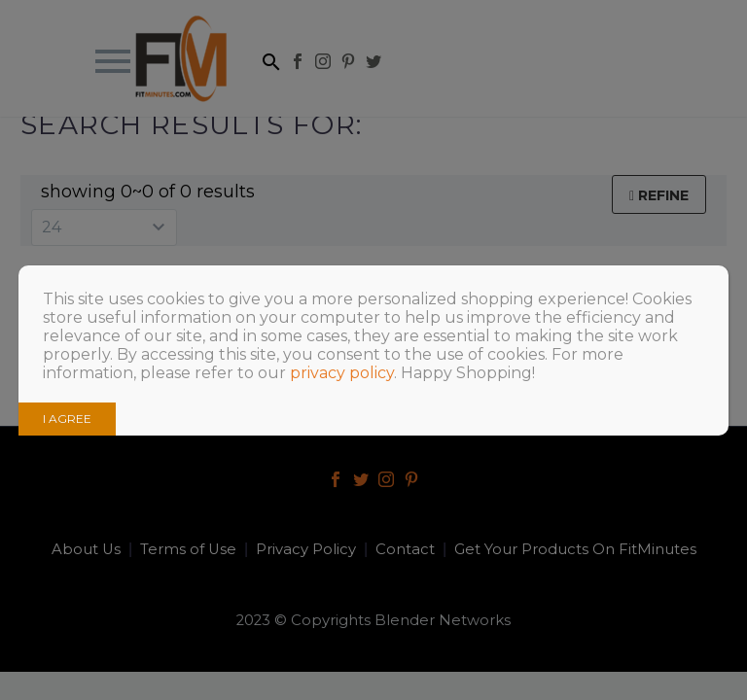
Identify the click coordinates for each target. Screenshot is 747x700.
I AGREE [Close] (67, 419)
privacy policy (342, 373)
